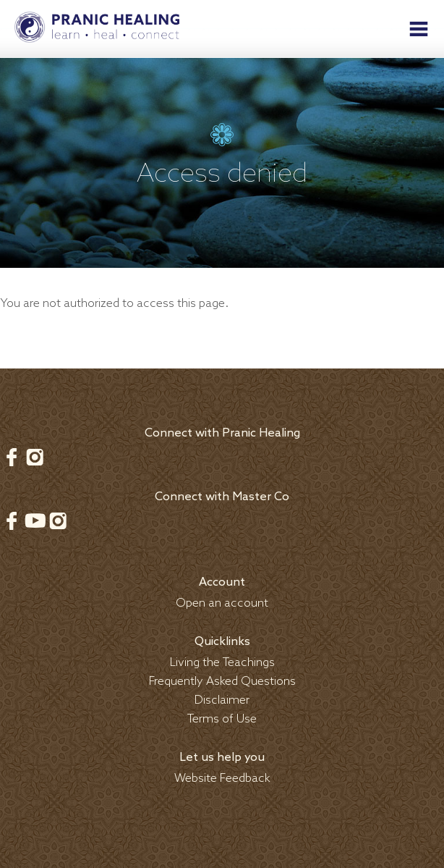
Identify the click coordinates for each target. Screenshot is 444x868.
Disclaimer (222, 700)
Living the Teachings (222, 663)
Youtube (35, 521)
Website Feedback (222, 779)
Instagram (35, 457)
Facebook (12, 457)
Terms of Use (222, 719)
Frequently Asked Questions (222, 682)
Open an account (222, 603)
